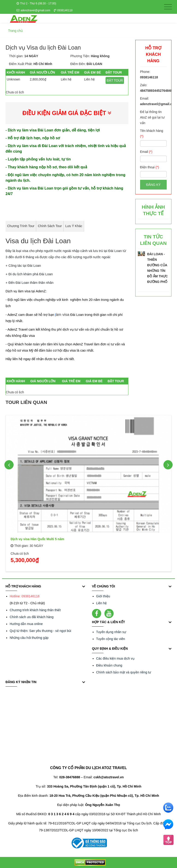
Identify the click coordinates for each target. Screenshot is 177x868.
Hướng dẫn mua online (26, 624)
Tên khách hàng (152, 133)
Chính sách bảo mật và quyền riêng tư (124, 672)
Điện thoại (150, 167)
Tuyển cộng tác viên (111, 639)
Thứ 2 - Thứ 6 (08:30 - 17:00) (36, 3)
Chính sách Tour (50, 226)
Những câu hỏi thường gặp (29, 638)
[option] (88, 492)
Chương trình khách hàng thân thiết (35, 610)
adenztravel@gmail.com (33, 10)
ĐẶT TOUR (115, 80)
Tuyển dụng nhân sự (111, 632)
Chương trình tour (21, 226)
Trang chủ (15, 31)
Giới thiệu (103, 596)
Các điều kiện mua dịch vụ (115, 658)
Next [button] (168, 465)
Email (146, 152)
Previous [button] (9, 465)
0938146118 (63, 10)
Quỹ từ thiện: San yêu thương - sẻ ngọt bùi (40, 631)
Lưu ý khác (74, 226)
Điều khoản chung (109, 665)
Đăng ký (153, 185)
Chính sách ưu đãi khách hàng (32, 617)
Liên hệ (101, 603)
